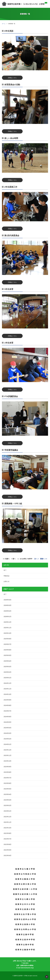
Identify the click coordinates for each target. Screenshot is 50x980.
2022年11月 (7, 822)
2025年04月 (7, 661)
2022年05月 (7, 850)
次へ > (37, 559)
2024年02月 (7, 739)
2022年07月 (7, 839)
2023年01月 (7, 811)
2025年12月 (7, 622)
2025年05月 (7, 655)
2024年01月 (7, 744)
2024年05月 (7, 722)
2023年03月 (7, 800)
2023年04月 (7, 794)
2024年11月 (7, 689)
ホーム (4, 24)
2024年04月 (7, 728)
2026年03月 (7, 605)
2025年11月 (7, 628)
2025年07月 (7, 644)
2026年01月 (7, 617)
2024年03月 (7, 733)
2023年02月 (7, 805)
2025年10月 (7, 633)
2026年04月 (7, 600)
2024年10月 (7, 694)
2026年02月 (7, 611)
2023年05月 (7, 789)
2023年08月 (7, 772)
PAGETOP (47, 977)
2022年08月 (7, 833)
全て (5, 570)
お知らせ (7, 581)
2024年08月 (7, 705)
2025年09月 (7, 639)
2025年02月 (7, 672)
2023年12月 (7, 750)
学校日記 (7, 576)
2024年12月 (7, 683)
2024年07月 (7, 711)
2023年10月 (7, 761)
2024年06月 (7, 717)
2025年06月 (7, 650)
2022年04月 (7, 855)
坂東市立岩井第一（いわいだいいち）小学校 (23, 4)
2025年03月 (7, 667)
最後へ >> (44, 559)
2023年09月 (7, 767)
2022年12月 (7, 817)
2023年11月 (7, 755)
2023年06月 (7, 783)
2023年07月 (7, 778)
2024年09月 (7, 700)
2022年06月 (7, 844)
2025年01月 (7, 678)
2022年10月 (7, 828)
